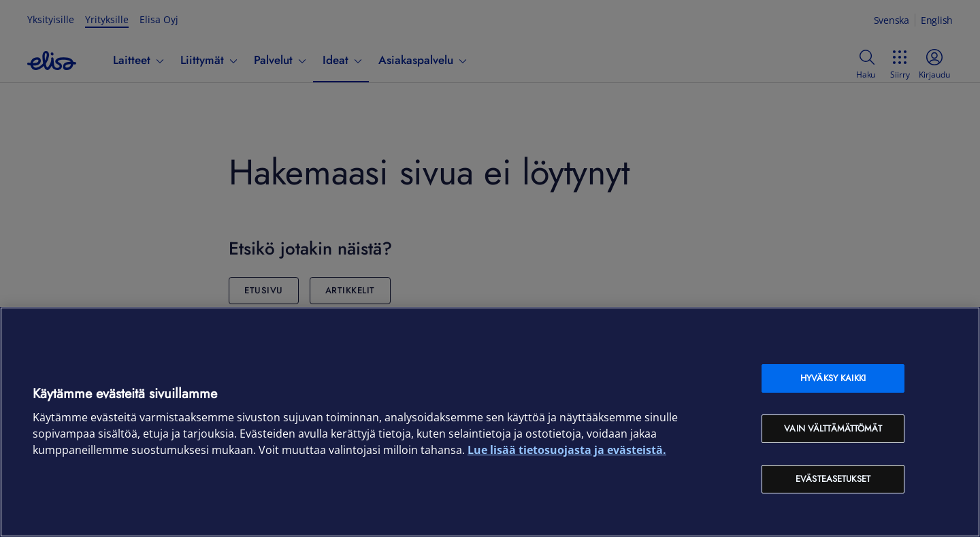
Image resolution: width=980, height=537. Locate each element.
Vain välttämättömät (833, 428)
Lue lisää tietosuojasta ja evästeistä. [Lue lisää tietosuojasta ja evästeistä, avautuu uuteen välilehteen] (567, 450)
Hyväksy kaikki (833, 378)
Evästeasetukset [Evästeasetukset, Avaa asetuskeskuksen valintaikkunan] (833, 479)
